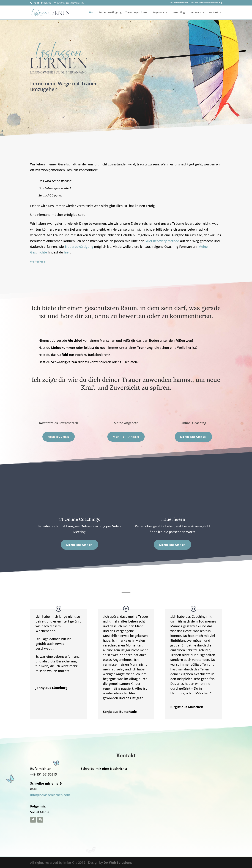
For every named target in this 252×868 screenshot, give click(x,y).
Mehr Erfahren (172, 545)
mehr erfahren (193, 437)
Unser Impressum (179, 3)
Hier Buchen (59, 437)
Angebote (158, 13)
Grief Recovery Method (162, 241)
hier (67, 252)
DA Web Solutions (118, 862)
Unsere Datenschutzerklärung (206, 3)
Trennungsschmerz (137, 13)
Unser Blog (178, 13)
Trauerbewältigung (110, 13)
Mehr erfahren (126, 437)
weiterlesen (39, 261)
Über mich (195, 13)
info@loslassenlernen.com (50, 795)
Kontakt (213, 13)
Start (92, 13)
